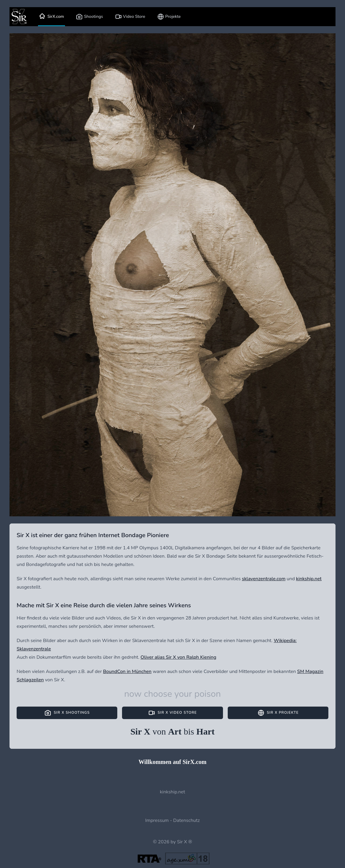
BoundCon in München (127, 672)
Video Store (130, 17)
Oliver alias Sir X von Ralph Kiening (178, 657)
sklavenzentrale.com (264, 579)
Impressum (157, 820)
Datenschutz (186, 820)
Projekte (169, 17)
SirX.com (52, 17)
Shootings (89, 17)
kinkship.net (309, 579)
